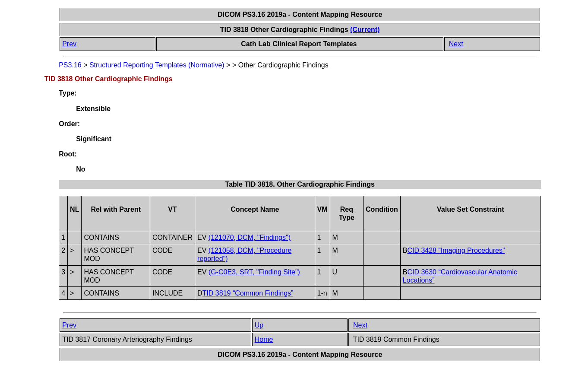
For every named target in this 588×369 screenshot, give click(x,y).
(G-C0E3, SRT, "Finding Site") (254, 272)
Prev (69, 44)
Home (264, 339)
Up (259, 325)
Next (456, 44)
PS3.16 (70, 65)
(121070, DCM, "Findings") (250, 237)
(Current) (365, 30)
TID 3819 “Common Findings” (248, 293)
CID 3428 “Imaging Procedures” (456, 250)
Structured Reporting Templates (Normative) (157, 65)
